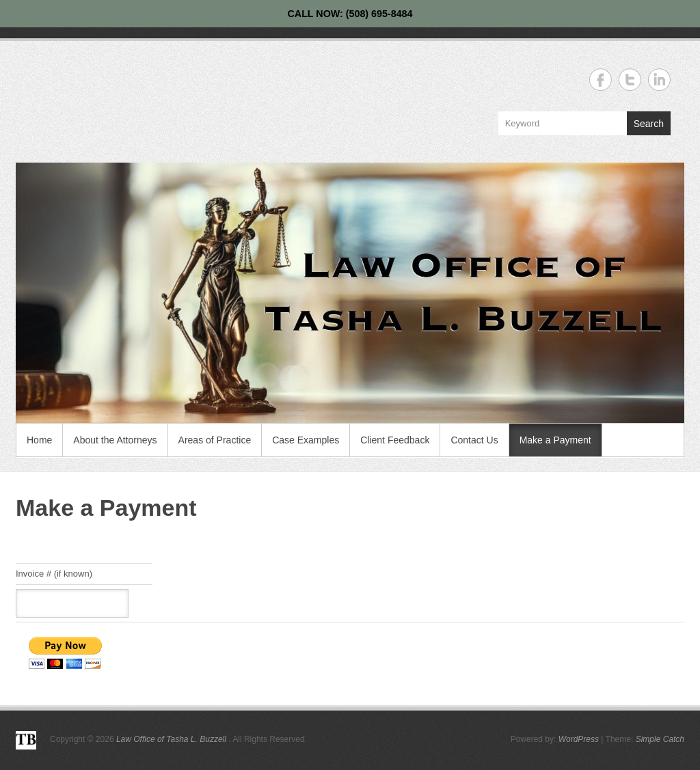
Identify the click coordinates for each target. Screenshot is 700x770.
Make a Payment (555, 440)
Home (39, 440)
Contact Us (474, 440)
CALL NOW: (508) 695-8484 (350, 14)
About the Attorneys (115, 440)
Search (649, 124)
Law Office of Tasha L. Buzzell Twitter (630, 80)
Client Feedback (395, 440)
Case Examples (306, 440)
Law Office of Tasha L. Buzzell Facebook (601, 80)
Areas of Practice (215, 440)
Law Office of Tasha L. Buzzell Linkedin (659, 80)
